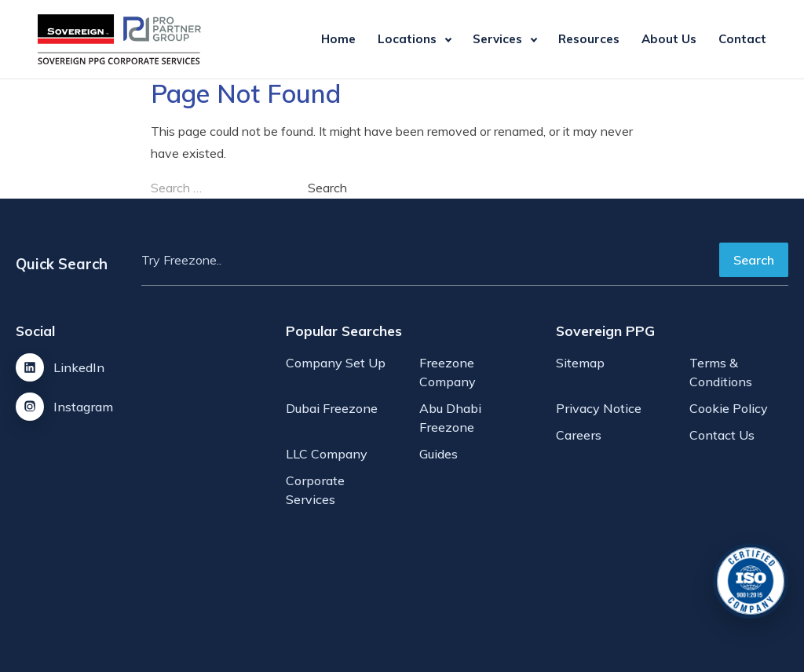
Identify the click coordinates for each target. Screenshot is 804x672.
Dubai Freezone (332, 408)
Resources (589, 39)
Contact (742, 39)
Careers (579, 435)
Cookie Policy (729, 408)
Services (497, 39)
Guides (439, 454)
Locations (407, 39)
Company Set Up (336, 363)
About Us (669, 39)
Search (754, 260)
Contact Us (722, 435)
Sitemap (580, 363)
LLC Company (327, 454)
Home (338, 39)
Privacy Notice (599, 408)
